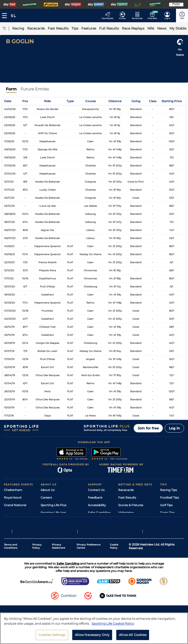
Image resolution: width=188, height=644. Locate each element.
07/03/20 (10, 311)
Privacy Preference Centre (88, 573)
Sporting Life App (53, 513)
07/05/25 (10, 166)
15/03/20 (10, 303)
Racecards (126, 490)
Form (11, 89)
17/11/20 (9, 278)
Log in (174, 428)
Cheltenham (13, 490)
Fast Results (127, 497)
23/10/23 (9, 206)
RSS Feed (47, 535)
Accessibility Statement (58, 520)
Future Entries (35, 89)
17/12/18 (9, 416)
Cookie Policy (114, 573)
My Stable (125, 520)
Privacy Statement (59, 573)
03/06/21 (10, 254)
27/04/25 (10, 174)
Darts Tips (167, 513)
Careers (46, 497)
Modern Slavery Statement (60, 528)
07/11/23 (9, 190)
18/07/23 (9, 222)
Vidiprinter (126, 513)
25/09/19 (9, 343)
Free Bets (125, 528)
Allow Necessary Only (92, 637)
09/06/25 (10, 149)
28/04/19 (10, 375)
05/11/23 (9, 198)
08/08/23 (10, 214)
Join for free (148, 428)
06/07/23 (10, 230)
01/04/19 (9, 383)
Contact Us (96, 490)
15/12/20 (9, 270)
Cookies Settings (52, 637)
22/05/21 (9, 262)
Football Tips (170, 497)
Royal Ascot (13, 497)
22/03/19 (9, 399)
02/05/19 (10, 367)
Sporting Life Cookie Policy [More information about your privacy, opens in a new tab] (113, 626)
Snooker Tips (170, 520)
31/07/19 (9, 351)
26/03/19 (9, 391)
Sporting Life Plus (53, 505)
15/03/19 (9, 408)
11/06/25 (9, 141)
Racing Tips (169, 490)
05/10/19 (9, 327)
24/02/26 (10, 109)
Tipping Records (172, 528)
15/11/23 (9, 182)
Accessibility (97, 505)
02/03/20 (10, 319)
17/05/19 (9, 359)
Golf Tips (166, 505)
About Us (48, 490)
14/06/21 (9, 246)
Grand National (15, 505)
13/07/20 (10, 287)
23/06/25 (10, 117)
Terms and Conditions (11, 573)
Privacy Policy (37, 573)
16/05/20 (10, 295)
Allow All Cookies (133, 637)
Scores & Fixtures (131, 505)
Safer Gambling (99, 513)
